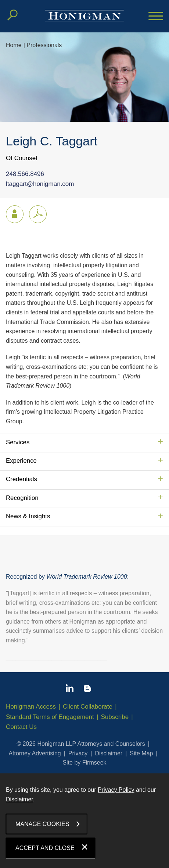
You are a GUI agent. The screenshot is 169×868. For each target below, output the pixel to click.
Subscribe (115, 717)
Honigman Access (31, 707)
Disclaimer (109, 753)
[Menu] (156, 17)
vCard (11, 213)
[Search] (12, 15)
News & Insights (28, 516)
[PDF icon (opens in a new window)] (38, 214)
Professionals (44, 45)
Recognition (22, 498)
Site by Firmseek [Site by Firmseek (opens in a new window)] (84, 763)
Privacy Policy (116, 790)
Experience (21, 461)
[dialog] (84, 821)
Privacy (78, 753)
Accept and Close (45, 848)
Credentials (21, 479)
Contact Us (21, 727)
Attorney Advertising (35, 753)
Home (14, 45)
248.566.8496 (25, 174)
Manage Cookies (42, 824)
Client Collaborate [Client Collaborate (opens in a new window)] (88, 707)
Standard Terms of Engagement (50, 717)
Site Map (141, 753)
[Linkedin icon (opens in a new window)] (70, 689)
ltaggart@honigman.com (40, 184)
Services (18, 442)
